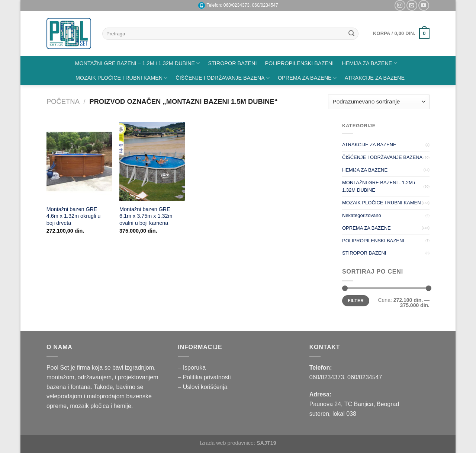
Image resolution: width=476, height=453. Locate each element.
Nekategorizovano (362, 215)
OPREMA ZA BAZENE (307, 78)
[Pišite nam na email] (412, 5)
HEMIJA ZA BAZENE (369, 63)
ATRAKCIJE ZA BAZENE (375, 78)
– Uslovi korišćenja (202, 387)
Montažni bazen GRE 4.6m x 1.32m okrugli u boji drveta (74, 216)
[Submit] (351, 34)
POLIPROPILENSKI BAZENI (300, 63)
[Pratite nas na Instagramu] (400, 5)
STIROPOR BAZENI (232, 63)
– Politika (191, 377)
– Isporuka (192, 368)
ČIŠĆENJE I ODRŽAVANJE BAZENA (223, 78)
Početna (63, 101)
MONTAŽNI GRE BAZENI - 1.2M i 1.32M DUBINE (379, 186)
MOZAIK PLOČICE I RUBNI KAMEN (121, 78)
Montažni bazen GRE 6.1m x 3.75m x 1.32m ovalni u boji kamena (146, 216)
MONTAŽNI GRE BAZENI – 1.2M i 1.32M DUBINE (137, 63)
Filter (356, 301)
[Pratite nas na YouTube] (424, 5)
